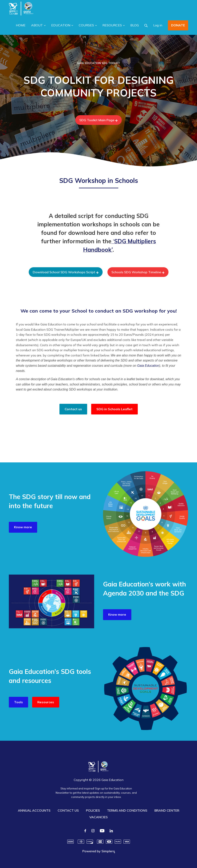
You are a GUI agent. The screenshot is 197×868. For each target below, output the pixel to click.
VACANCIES (98, 817)
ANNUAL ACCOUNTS (34, 810)
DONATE (178, 25)
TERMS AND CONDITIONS (127, 810)
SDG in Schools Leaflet (114, 409)
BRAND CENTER (167, 810)
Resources (46, 702)
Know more (23, 527)
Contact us (73, 409)
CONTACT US (68, 810)
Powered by (99, 851)
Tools (18, 702)
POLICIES (93, 810)
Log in (158, 25)
